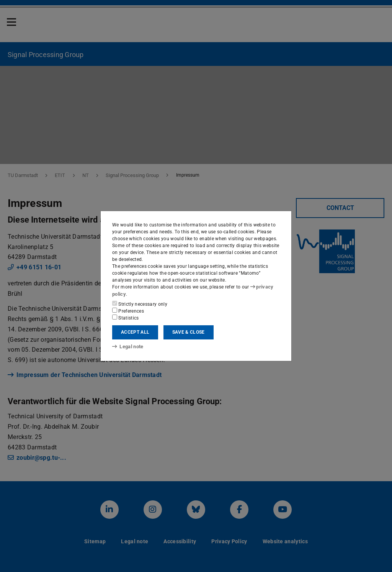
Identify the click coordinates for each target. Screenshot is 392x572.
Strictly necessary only (140, 303)
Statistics (126, 317)
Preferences (128, 310)
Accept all (135, 332)
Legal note (127, 347)
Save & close (189, 332)
